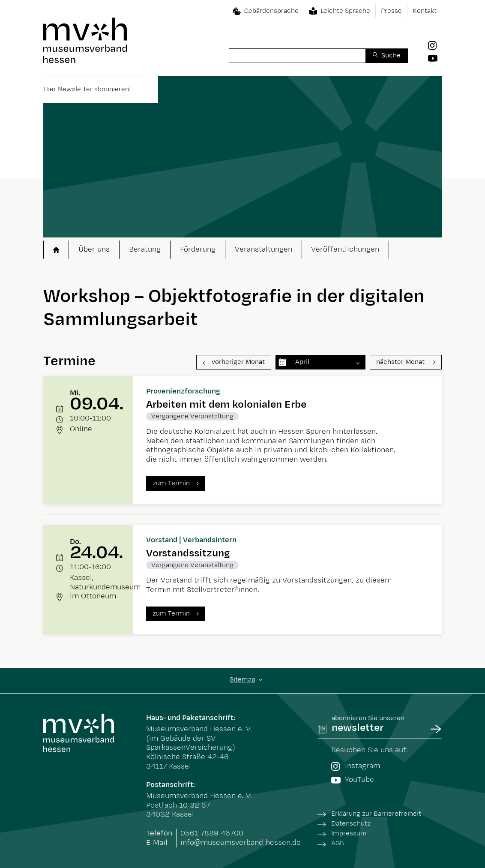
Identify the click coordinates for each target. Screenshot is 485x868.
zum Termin (171, 483)
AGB (338, 843)
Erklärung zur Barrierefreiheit (376, 814)
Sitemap (242, 680)
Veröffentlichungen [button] (345, 249)
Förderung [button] (198, 249)
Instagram (356, 766)
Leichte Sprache (345, 11)
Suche (391, 56)
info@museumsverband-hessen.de (241, 843)
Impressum (349, 833)
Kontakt (425, 11)
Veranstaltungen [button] (263, 249)
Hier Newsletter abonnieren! (87, 89)
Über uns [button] (94, 249)
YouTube (353, 780)
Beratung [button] (145, 249)
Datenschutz (351, 824)
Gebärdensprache (271, 11)
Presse (391, 11)
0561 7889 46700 (212, 833)
